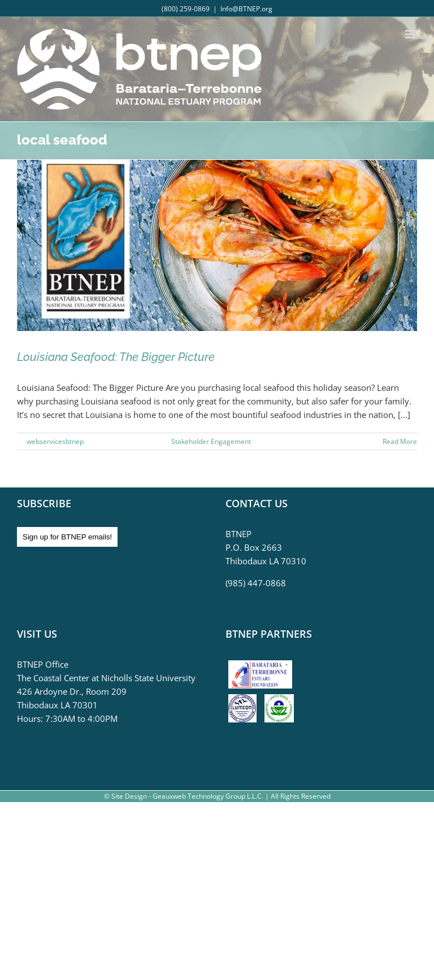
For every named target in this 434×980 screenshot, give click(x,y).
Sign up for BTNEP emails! (67, 537)
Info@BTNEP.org (246, 9)
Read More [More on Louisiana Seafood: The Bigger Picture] (400, 441)
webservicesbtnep (55, 441)
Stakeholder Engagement (211, 441)
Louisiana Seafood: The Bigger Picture (116, 357)
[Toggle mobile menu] (411, 34)
